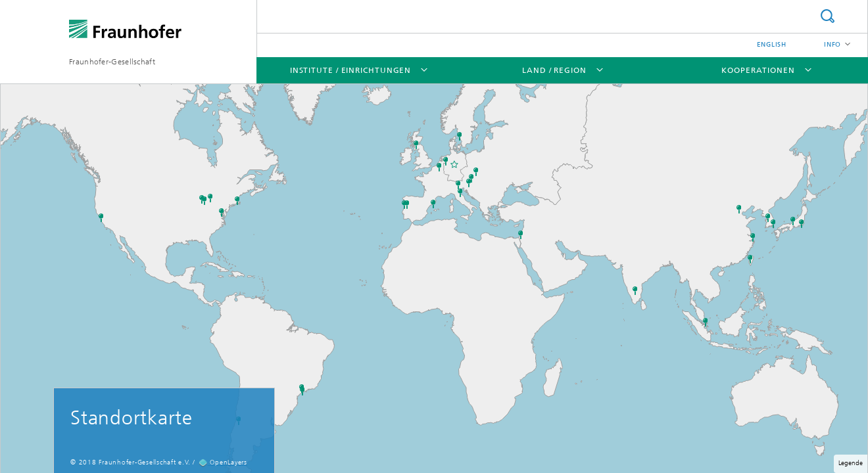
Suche (827, 16)
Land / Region (554, 70)
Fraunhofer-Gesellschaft (112, 62)
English (772, 45)
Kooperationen (758, 70)
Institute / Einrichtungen (351, 70)
